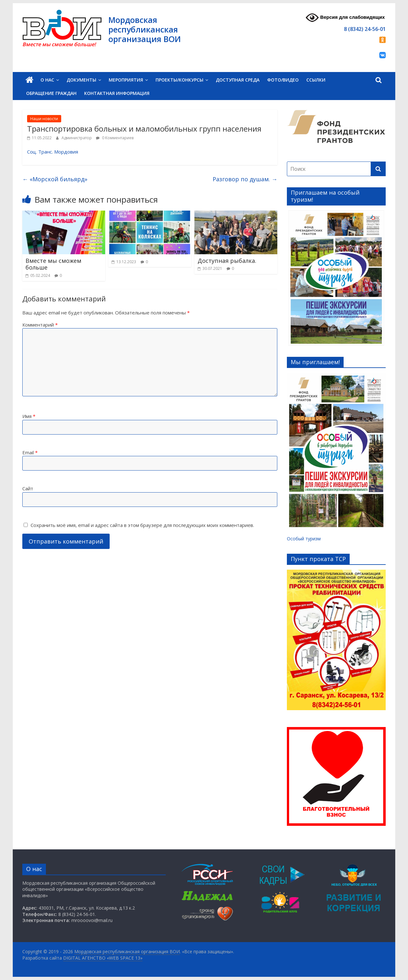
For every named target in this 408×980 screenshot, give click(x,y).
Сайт (28, 488)
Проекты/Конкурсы (179, 80)
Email (30, 452)
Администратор (77, 138)
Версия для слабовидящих (345, 18)
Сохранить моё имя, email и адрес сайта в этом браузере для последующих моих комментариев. (142, 525)
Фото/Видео (283, 80)
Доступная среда (238, 80)
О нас (47, 80)
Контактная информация (117, 93)
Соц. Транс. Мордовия (53, 152)
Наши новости (44, 119)
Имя (29, 416)
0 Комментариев (115, 138)
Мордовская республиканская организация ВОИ (145, 29)
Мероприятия (126, 80)
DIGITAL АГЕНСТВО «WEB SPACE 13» (103, 958)
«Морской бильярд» (55, 179)
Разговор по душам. (245, 179)
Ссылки (316, 80)
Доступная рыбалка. (227, 261)
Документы (81, 80)
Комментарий (40, 325)
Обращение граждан (51, 93)
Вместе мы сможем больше (53, 264)
